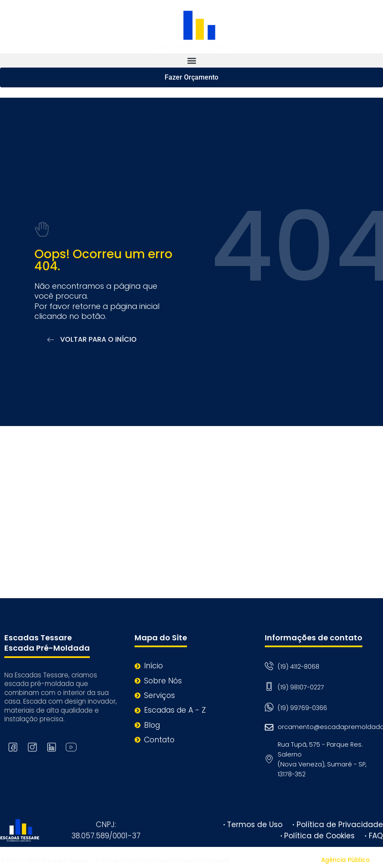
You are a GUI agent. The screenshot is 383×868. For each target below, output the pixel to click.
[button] (191, 60)
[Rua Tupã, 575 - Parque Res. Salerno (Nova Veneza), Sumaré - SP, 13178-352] (191, 512)
